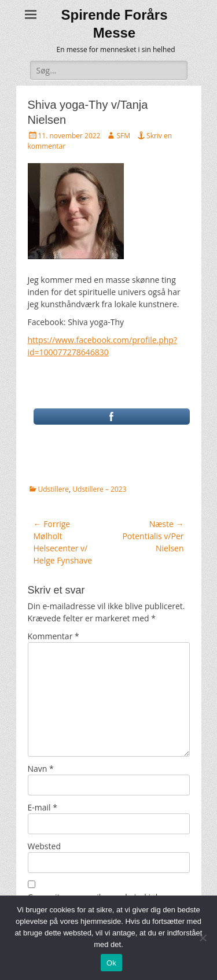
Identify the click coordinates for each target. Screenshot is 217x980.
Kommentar (54, 636)
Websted (44, 846)
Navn (41, 769)
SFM (123, 136)
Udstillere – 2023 (99, 489)
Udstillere (54, 489)
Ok (111, 963)
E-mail (43, 807)
